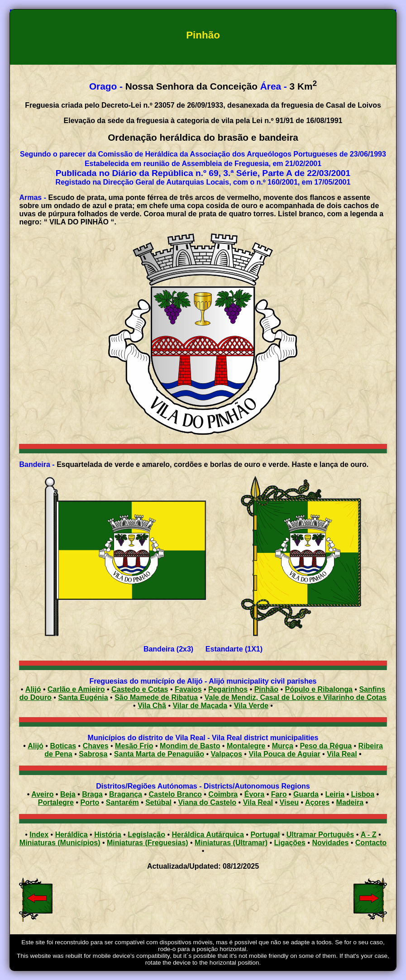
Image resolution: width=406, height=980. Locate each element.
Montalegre (246, 746)
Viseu (289, 802)
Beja (68, 794)
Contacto (371, 843)
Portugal (265, 835)
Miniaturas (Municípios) (60, 843)
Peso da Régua (326, 746)
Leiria (335, 794)
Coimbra (223, 794)
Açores (317, 802)
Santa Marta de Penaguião (159, 754)
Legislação (146, 835)
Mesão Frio (134, 746)
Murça (283, 746)
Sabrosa (93, 754)
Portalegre (56, 802)
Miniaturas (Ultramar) (231, 843)
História (108, 835)
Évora (254, 794)
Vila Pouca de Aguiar (284, 754)
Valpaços (227, 754)
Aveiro (42, 794)
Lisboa (363, 794)
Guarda (306, 794)
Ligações (290, 843)
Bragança (126, 794)
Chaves (96, 746)
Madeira (350, 802)
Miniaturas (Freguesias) (148, 843)
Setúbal (158, 802)
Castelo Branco (175, 794)
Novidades (330, 843)
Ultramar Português (320, 835)
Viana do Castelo (207, 802)
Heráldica (72, 835)
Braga (92, 794)
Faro (279, 794)
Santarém (122, 802)
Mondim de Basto (190, 746)
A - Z (369, 835)
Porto (90, 802)
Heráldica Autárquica (208, 835)
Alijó (36, 746)
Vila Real (342, 754)
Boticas (63, 746)
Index (39, 835)
